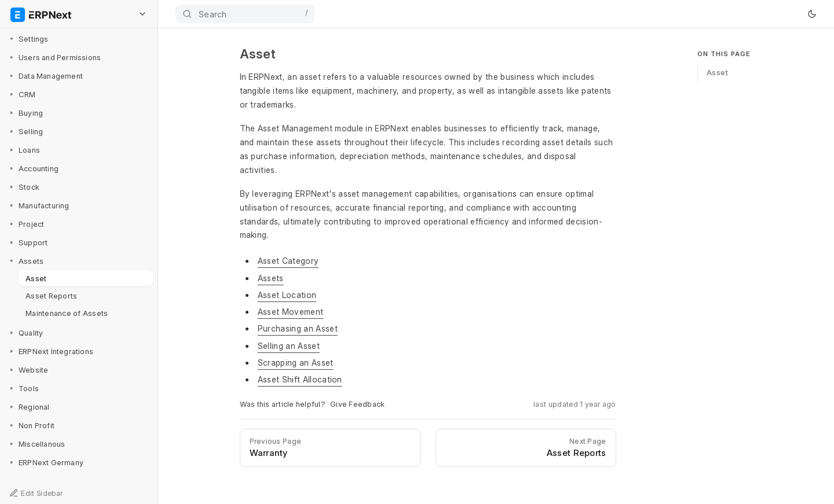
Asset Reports (51, 296)
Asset (36, 278)
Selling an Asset (289, 346)
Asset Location (287, 295)
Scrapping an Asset (296, 363)
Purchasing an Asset (298, 328)
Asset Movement (290, 312)
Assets (271, 278)
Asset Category (288, 261)
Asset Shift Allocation (300, 379)
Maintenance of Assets (67, 313)
